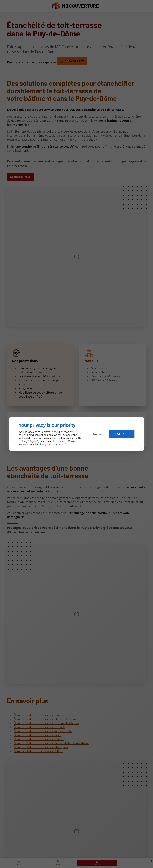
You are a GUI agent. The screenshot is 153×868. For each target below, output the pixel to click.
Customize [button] (97, 434)
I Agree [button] (122, 434)
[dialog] (77, 434)
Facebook (58, 444)
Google (44, 444)
